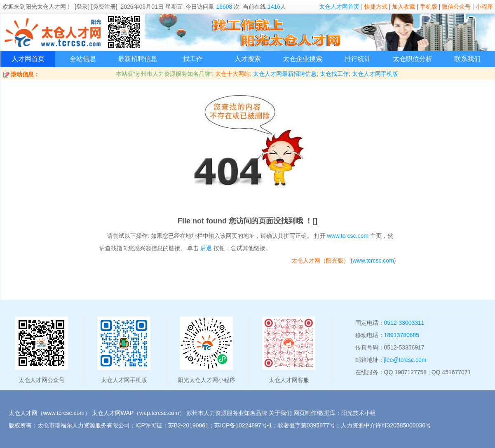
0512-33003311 (404, 323)
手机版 (429, 7)
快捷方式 (376, 7)
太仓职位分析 (413, 59)
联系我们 (467, 59)
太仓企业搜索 (303, 59)
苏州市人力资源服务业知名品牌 (227, 413)
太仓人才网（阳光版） (320, 260)
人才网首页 (28, 59)
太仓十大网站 (232, 74)
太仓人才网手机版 (375, 74)
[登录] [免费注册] (96, 7)
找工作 (193, 59)
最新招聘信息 (138, 59)
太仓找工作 (334, 74)
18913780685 (402, 335)
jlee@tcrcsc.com (405, 360)
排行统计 (358, 59)
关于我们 (280, 413)
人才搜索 (248, 59)
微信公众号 (456, 7)
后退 (206, 248)
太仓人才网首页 (339, 7)
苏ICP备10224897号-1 (243, 425)
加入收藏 (404, 7)
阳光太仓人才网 (46, 7)
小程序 (484, 7)
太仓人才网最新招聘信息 (285, 74)
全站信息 (83, 59)
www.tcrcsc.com (348, 236)
